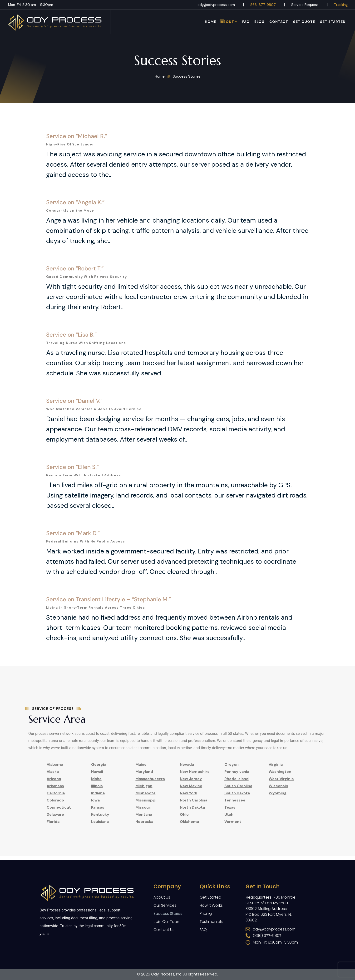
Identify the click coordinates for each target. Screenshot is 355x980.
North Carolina (194, 800)
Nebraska (144, 822)
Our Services (165, 905)
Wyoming (278, 793)
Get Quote (304, 22)
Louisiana (100, 822)
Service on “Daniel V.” (74, 425)
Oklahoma (189, 822)
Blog (259, 22)
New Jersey (191, 779)
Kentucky (100, 814)
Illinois (97, 786)
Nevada (187, 764)
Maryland (144, 772)
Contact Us (164, 930)
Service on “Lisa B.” (71, 359)
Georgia (99, 764)
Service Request (305, 5)
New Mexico (191, 786)
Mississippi (146, 800)
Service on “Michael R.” (77, 160)
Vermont (233, 822)
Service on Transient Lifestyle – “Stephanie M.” (108, 624)
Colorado (55, 800)
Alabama (55, 764)
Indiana (98, 793)
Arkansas (55, 786)
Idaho (96, 779)
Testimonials (211, 922)
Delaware (55, 814)
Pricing (206, 913)
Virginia (276, 764)
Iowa (95, 800)
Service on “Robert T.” (75, 293)
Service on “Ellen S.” (72, 491)
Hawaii (97, 772)
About (227, 22)
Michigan (144, 786)
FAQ (246, 22)
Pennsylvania (237, 772)
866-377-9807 (263, 5)
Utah (229, 814)
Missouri (143, 807)
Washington (280, 772)
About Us (162, 897)
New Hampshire (195, 772)
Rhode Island (237, 779)
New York (189, 793)
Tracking (341, 5)
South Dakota (237, 793)
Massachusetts (150, 779)
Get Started (333, 22)
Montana (144, 814)
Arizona (54, 779)
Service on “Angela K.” (75, 226)
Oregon (232, 764)
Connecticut (59, 807)
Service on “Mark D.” (73, 557)
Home (210, 22)
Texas (230, 807)
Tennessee (235, 800)
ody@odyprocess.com (216, 5)
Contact (279, 22)
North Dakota (192, 807)
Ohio (184, 814)
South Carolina (238, 786)
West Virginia (281, 779)
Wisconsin (278, 786)
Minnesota (145, 793)
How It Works (211, 905)
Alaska (53, 772)
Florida (53, 822)
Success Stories (168, 913)
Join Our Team (167, 922)
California (56, 793)
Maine (141, 764)
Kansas (98, 807)
